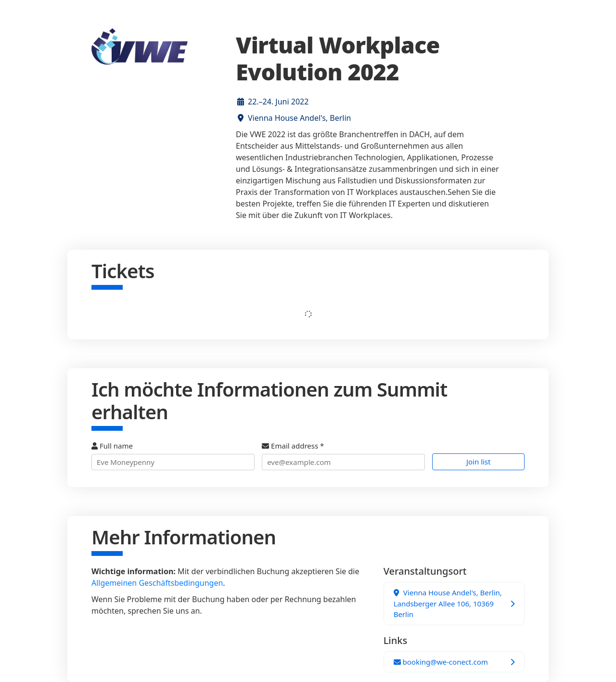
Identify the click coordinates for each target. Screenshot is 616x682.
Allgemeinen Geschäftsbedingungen (157, 583)
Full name (173, 456)
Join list (479, 462)
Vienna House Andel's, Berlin (299, 118)
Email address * (343, 456)
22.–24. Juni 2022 (278, 102)
